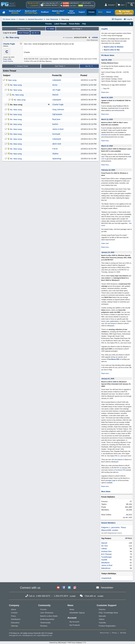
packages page (110, 480)
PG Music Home (9, 19)
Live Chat (73, 6)
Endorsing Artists (47, 619)
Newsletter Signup (77, 613)
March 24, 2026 (107, 97)
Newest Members (108, 523)
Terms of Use (104, 633)
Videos (102, 619)
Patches (102, 609)
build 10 (118, 108)
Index (51, 29)
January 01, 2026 (108, 379)
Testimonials (45, 623)
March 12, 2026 (107, 119)
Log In (128, 19)
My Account (74, 622)
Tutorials (102, 623)
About (13, 609)
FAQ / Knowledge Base (108, 613)
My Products (75, 625)
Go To (35, 33)
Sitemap (14, 626)
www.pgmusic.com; (15, 635)
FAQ (84, 24)
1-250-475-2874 (86, 3)
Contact (14, 613)
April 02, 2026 (107, 60)
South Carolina (8, 61)
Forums (22, 19)
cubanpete (68, 38)
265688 (95, 38)
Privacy (114, 633)
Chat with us (90, 596)
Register (117, 19)
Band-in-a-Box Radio (49, 616)
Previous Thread (24, 29)
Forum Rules (74, 24)
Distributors (16, 619)
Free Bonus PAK (114, 359)
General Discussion (35, 19)
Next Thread (77, 29)
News (72, 609)
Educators (15, 623)
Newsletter (107, 588)
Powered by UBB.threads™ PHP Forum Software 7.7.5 (67, 643)
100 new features (110, 323)
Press (13, 616)
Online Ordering (89, 6)
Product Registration (107, 626)
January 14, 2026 (108, 252)
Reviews (44, 626)
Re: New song (12, 37)
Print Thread (24, 33)
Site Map (123, 633)
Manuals (102, 616)
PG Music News (108, 55)
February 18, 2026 (108, 170)
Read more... (106, 92)
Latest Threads (60, 24)
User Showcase (52, 19)
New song (12, 80)
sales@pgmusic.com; (30, 635)
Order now (105, 243)
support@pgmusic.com (44, 635)
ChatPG (104, 29)
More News (106, 492)
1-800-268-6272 (74, 3)
